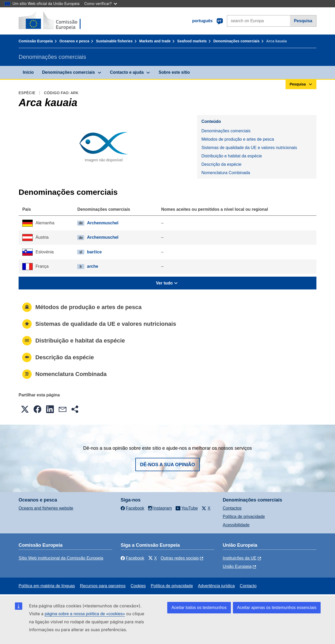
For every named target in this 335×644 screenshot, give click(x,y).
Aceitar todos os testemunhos (199, 608)
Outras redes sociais (180, 558)
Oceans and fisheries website (46, 508)
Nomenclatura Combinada (226, 173)
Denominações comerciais (236, 41)
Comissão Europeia (36, 41)
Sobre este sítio (174, 72)
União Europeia (237, 566)
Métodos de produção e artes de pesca (238, 139)
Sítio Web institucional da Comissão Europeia (61, 558)
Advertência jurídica (216, 586)
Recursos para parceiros (103, 586)
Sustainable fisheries (114, 41)
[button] (25, 409)
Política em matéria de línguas (47, 586)
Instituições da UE (240, 558)
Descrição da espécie (221, 164)
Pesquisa (303, 21)
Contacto (248, 586)
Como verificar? (101, 4)
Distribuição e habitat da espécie (231, 156)
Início (28, 72)
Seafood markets (192, 41)
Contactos (232, 508)
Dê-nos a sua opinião (167, 465)
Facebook (132, 558)
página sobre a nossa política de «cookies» (85, 614)
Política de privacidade (244, 517)
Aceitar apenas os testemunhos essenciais (277, 608)
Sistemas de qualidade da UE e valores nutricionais (249, 148)
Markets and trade (155, 41)
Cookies (138, 586)
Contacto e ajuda (127, 72)
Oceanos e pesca (74, 41)
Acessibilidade (236, 525)
